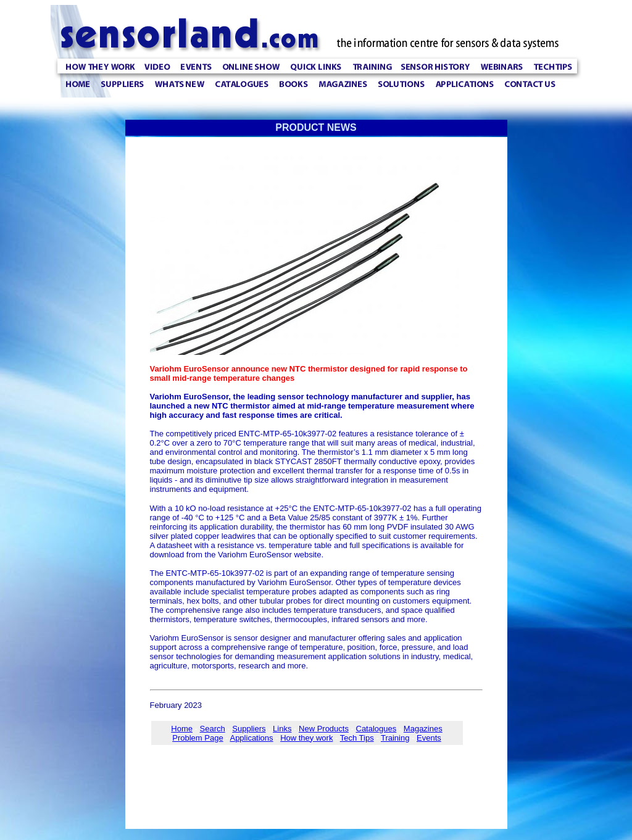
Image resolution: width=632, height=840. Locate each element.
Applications (251, 738)
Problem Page (197, 738)
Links (282, 729)
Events (429, 738)
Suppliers (249, 729)
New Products (324, 729)
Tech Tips (357, 738)
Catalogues (376, 729)
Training (395, 738)
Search (213, 729)
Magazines (423, 729)
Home (182, 729)
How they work (306, 738)
